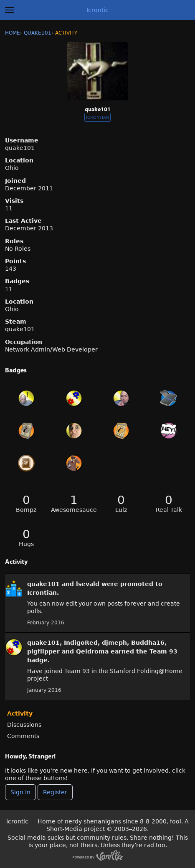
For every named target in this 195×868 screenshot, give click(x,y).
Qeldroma (92, 651)
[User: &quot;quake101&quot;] (14, 589)
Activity (20, 713)
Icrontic (97, 10)
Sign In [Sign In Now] (20, 792)
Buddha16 (148, 643)
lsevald (88, 584)
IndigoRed (81, 643)
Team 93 (163, 651)
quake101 (43, 584)
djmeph (114, 643)
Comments (23, 736)
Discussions (24, 725)
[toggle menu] (10, 10)
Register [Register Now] (55, 792)
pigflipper (43, 651)
